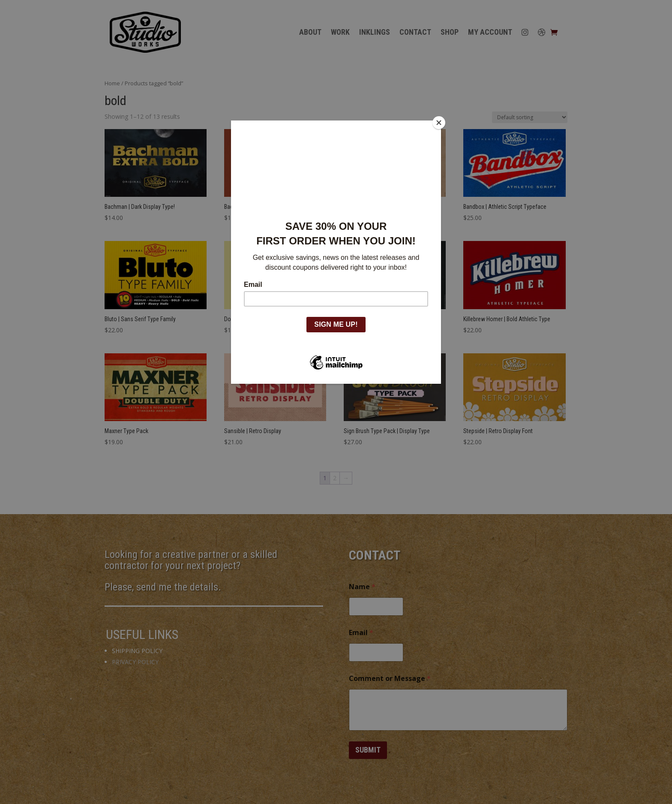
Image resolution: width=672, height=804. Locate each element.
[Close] (439, 123)
